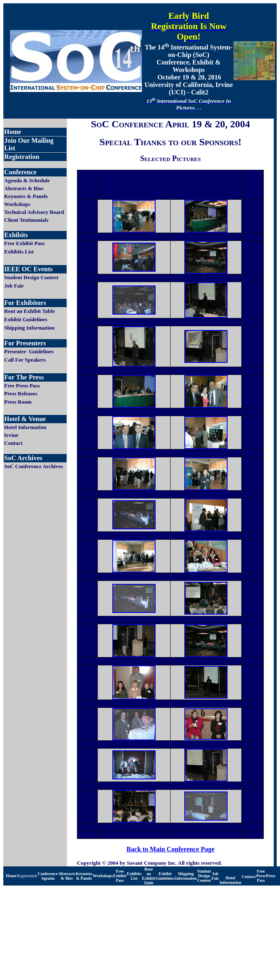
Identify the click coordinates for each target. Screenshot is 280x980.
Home (11, 876)
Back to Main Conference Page (170, 849)
